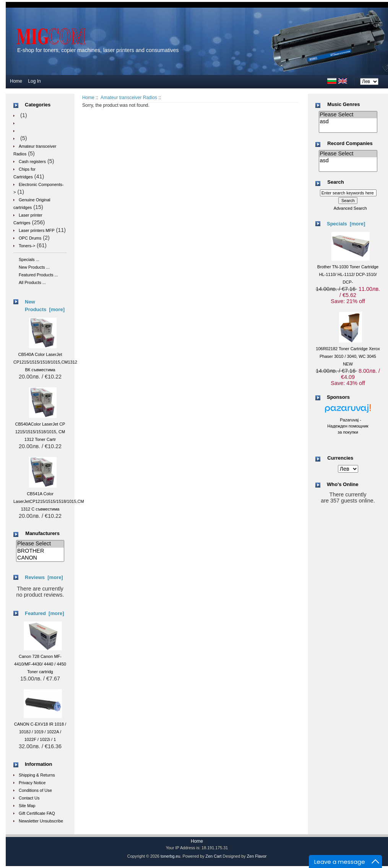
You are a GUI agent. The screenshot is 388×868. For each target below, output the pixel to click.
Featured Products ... (38, 275)
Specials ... (29, 259)
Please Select (40, 544)
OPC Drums (30, 238)
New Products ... (34, 267)
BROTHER (40, 551)
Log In (34, 81)
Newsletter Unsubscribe (41, 821)
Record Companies (350, 143)
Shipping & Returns (37, 775)
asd (348, 122)
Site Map (27, 806)
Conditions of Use (35, 790)
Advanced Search (350, 208)
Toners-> (27, 246)
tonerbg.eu (170, 856)
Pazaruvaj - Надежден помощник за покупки (348, 426)
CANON (40, 558)
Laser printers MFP (37, 230)
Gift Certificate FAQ (37, 813)
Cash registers (32, 162)
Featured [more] (45, 613)
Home (16, 81)
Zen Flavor (257, 856)
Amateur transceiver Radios (129, 98)
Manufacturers (42, 533)
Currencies (340, 458)
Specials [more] (346, 224)
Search (335, 182)
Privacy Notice (32, 783)
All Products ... (32, 282)
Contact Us (29, 798)
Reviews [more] (44, 577)
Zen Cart (214, 856)
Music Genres (343, 104)
